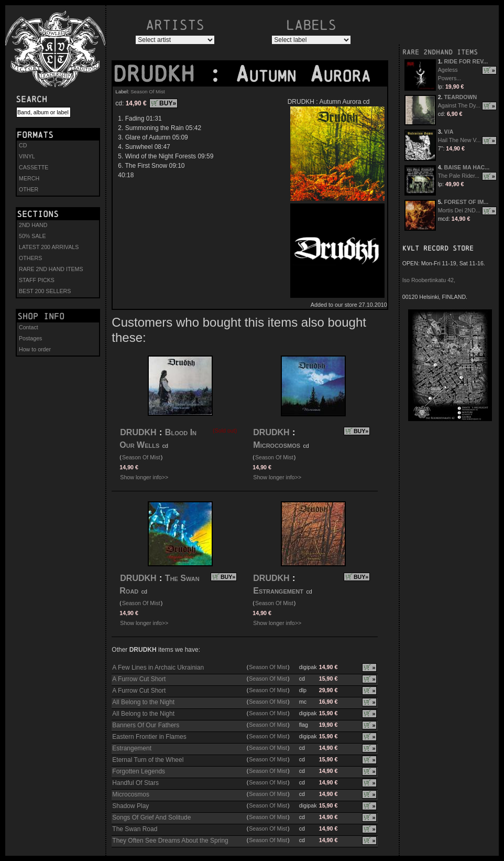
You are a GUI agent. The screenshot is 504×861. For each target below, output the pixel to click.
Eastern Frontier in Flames (149, 737)
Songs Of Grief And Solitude (151, 817)
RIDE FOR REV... (466, 61)
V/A (449, 132)
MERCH (29, 178)
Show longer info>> (144, 477)
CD (23, 145)
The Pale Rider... (459, 176)
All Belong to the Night (143, 702)
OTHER (29, 189)
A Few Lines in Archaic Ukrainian (158, 668)
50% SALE (32, 236)
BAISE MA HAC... (467, 167)
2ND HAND (33, 225)
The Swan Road (135, 829)
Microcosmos (278, 445)
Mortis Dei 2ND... (459, 210)
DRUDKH (160, 74)
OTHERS (30, 258)
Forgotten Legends (139, 771)
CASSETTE (34, 167)
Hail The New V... (459, 140)
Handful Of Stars (135, 783)
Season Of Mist (148, 92)
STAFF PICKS (37, 280)
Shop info (41, 316)
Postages (30, 338)
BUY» (168, 103)
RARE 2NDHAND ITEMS (440, 52)
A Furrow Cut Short (139, 679)
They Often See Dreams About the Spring (170, 841)
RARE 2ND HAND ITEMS (51, 269)
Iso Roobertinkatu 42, (429, 280)
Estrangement (278, 591)
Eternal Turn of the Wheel (148, 760)
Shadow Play (130, 806)
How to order (35, 349)
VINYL (27, 156)
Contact (29, 327)
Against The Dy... (459, 105)
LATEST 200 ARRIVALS (49, 247)
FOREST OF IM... (467, 202)
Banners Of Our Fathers (146, 725)
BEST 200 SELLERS (45, 291)
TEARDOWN (461, 97)
